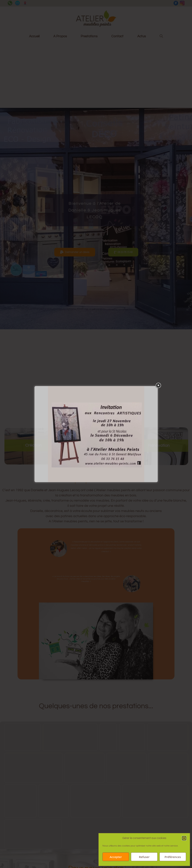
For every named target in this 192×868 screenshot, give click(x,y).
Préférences (173, 857)
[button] (184, 838)
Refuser (144, 857)
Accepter (116, 857)
